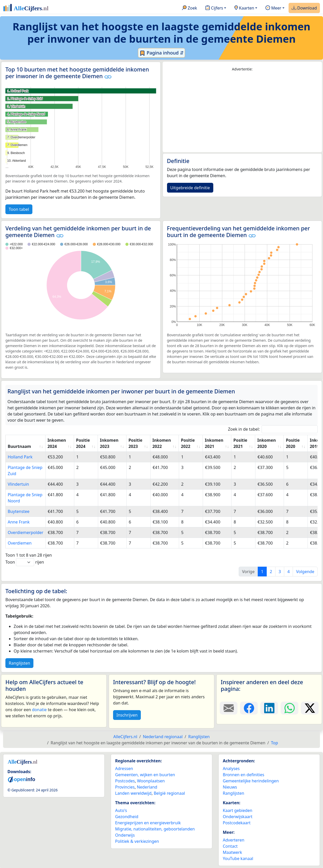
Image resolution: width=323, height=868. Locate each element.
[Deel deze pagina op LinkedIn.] (269, 708)
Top (275, 743)
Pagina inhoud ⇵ (161, 53)
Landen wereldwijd (133, 793)
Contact (230, 846)
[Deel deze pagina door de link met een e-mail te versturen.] (229, 708)
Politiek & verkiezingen (137, 841)
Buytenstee (19, 511)
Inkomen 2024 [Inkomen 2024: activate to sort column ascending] (57, 443)
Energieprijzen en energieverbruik (148, 823)
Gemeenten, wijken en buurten (145, 775)
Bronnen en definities (243, 775)
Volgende (305, 572)
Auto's (121, 810)
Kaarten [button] (244, 8)
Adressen (124, 768)
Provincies (125, 787)
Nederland (147, 787)
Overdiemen (20, 543)
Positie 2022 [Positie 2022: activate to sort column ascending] (188, 443)
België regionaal (169, 793)
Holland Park (20, 457)
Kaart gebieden (238, 810)
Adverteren (234, 840)
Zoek (190, 8)
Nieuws (230, 787)
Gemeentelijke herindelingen (251, 781)
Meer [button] (273, 8)
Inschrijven (127, 715)
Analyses (231, 768)
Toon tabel (19, 209)
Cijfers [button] (214, 8)
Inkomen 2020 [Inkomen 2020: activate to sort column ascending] (266, 443)
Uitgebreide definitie (190, 188)
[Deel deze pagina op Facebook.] (249, 708)
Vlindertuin (18, 484)
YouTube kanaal (238, 858)
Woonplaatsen (151, 781)
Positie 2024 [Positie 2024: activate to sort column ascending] (83, 443)
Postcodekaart (237, 823)
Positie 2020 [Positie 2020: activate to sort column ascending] (293, 443)
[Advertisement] (242, 112)
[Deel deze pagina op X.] (310, 708)
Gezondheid (127, 817)
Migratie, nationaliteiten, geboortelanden (155, 829)
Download (304, 8)
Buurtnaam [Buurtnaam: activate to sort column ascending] (19, 446)
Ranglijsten (19, 663)
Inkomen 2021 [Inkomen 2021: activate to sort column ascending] (214, 443)
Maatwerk (232, 852)
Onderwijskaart (238, 817)
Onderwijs (125, 835)
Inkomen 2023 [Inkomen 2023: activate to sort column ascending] (109, 443)
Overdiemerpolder (26, 532)
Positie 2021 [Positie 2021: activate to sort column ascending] (240, 443)
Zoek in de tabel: (273, 429)
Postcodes (125, 781)
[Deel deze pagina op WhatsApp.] (289, 708)
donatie (39, 710)
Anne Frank (19, 522)
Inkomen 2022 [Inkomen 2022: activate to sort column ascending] (162, 443)
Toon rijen (25, 562)
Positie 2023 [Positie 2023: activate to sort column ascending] (135, 443)
